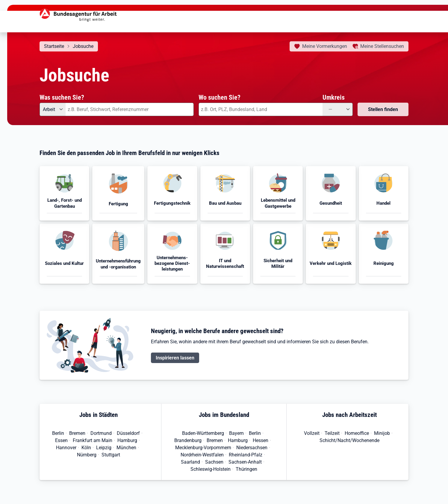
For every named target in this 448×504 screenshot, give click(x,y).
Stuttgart (111, 455)
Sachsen (214, 462)
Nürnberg (87, 455)
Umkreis (334, 97)
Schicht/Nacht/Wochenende (349, 440)
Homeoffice (357, 433)
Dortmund (101, 433)
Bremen (77, 433)
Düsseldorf (128, 433)
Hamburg (127, 440)
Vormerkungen (325, 46)
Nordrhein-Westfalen (202, 455)
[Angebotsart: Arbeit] (53, 109)
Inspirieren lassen (175, 358)
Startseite (54, 46)
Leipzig (104, 448)
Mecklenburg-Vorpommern (203, 448)
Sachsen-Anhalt (245, 462)
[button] (64, 193)
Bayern (236, 433)
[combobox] (130, 109)
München (126, 448)
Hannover (66, 448)
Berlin (58, 433)
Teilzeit (332, 433)
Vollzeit (312, 433)
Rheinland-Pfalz (246, 455)
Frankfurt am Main (93, 440)
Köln (86, 448)
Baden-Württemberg (203, 433)
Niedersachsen (252, 448)
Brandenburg (188, 440)
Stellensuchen (382, 46)
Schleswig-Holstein (211, 469)
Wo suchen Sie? (220, 97)
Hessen (261, 440)
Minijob (382, 433)
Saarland (190, 462)
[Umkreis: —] (338, 109)
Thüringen (246, 469)
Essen (61, 440)
